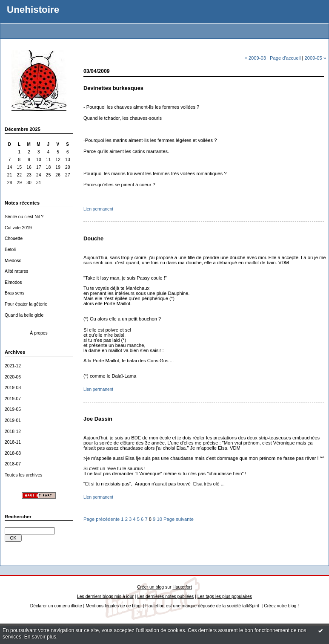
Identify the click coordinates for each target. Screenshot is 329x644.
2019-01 (13, 420)
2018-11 (13, 442)
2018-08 (13, 453)
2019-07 (13, 399)
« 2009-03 (255, 58)
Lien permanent (98, 209)
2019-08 (13, 388)
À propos (39, 333)
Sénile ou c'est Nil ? (24, 217)
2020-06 (13, 377)
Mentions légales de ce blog (113, 606)
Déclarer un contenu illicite (56, 606)
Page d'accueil (285, 58)
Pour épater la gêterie (26, 304)
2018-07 (13, 464)
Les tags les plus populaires (225, 596)
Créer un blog (150, 587)
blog (292, 606)
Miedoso (13, 261)
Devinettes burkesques (113, 88)
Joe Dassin (98, 419)
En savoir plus (40, 637)
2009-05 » (315, 58)
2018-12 (13, 432)
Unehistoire (33, 10)
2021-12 (13, 366)
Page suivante (179, 519)
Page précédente (102, 519)
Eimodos (13, 282)
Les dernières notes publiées (165, 596)
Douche (93, 238)
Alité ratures (16, 271)
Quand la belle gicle (24, 315)
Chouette (14, 238)
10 (159, 519)
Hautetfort (182, 587)
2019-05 (13, 409)
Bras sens (14, 293)
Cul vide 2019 (18, 228)
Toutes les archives (23, 475)
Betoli (10, 250)
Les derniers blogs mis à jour (105, 596)
